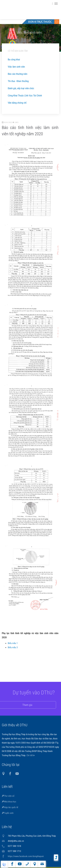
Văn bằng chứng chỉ (17, 103)
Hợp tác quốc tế (10, 807)
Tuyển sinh (8, 813)
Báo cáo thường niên (18, 74)
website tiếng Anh (4, 864)
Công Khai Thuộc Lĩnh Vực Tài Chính (25, 96)
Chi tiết (30, 755)
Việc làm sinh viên (16, 67)
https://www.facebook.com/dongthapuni (26, 856)
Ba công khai (14, 60)
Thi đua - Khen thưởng (18, 81)
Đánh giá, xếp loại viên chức (21, 88)
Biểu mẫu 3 (13, 648)
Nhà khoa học (9, 802)
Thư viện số (8, 796)
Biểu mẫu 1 (13, 644)
